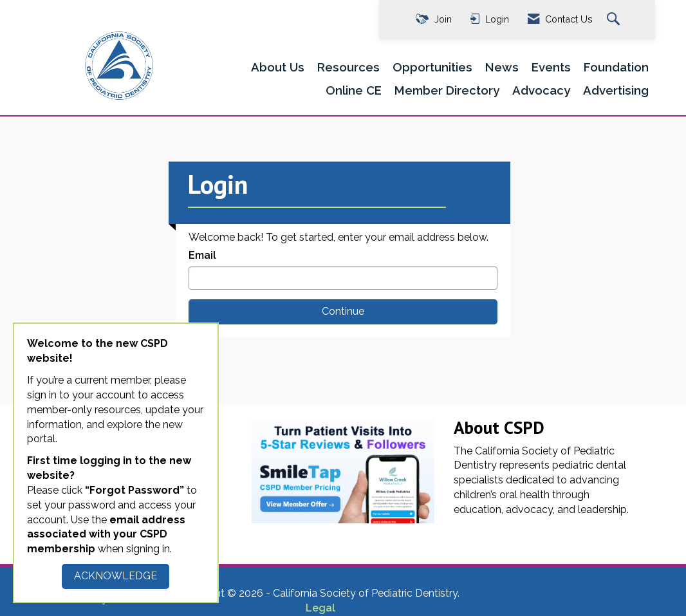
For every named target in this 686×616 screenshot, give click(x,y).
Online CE (354, 90)
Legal (320, 608)
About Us (278, 67)
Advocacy (541, 90)
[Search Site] (615, 20)
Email (202, 255)
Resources (348, 67)
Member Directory (447, 90)
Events (551, 67)
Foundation (616, 67)
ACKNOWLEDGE (116, 576)
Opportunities (432, 67)
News (502, 67)
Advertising (616, 90)
